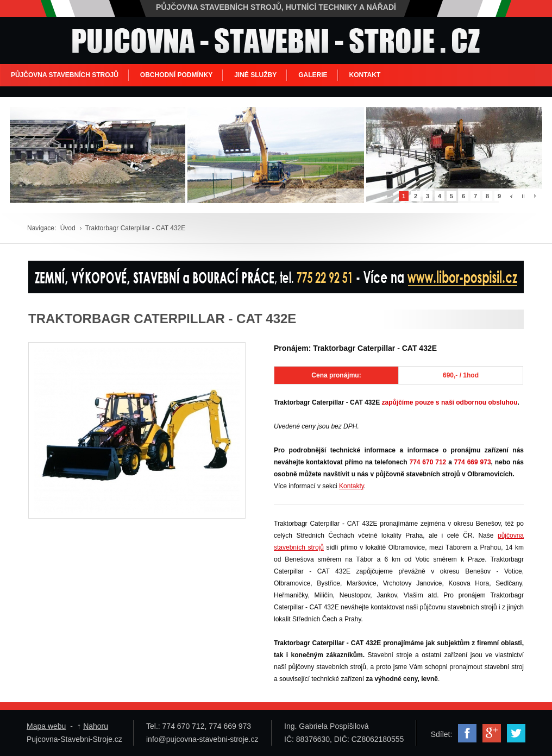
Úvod (68, 228)
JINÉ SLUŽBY (255, 75)
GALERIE (313, 75)
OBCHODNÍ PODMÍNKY (176, 75)
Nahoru (96, 726)
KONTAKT (365, 75)
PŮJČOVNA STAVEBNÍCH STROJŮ (65, 75)
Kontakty (352, 486)
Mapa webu (46, 726)
